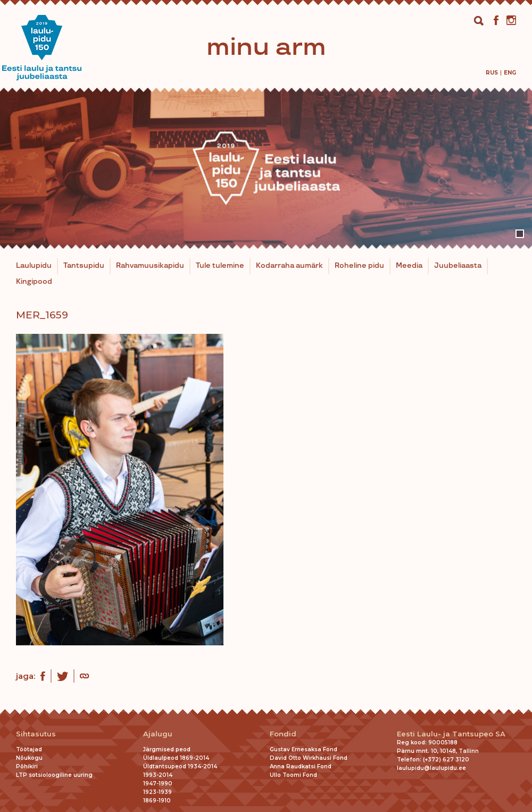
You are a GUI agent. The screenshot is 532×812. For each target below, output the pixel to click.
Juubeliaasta (458, 266)
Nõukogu (29, 758)
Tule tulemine (220, 266)
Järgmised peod (167, 749)
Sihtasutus (36, 734)
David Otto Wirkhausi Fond (309, 758)
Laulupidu (34, 266)
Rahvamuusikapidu (150, 266)
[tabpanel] (266, 168)
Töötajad (29, 749)
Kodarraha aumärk (289, 266)
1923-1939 (157, 792)
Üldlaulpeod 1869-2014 (176, 758)
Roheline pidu (359, 266)
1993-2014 (158, 775)
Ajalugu (158, 734)
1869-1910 (157, 801)
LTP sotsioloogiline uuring (54, 775)
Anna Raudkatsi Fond (301, 766)
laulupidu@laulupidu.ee (431, 768)
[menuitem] (492, 73)
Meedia (409, 266)
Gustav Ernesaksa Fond (304, 749)
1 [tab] (520, 234)
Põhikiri (27, 766)
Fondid (283, 734)
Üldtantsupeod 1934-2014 (180, 766)
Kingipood (34, 282)
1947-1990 (158, 784)
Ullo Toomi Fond (293, 775)
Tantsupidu (84, 266)
